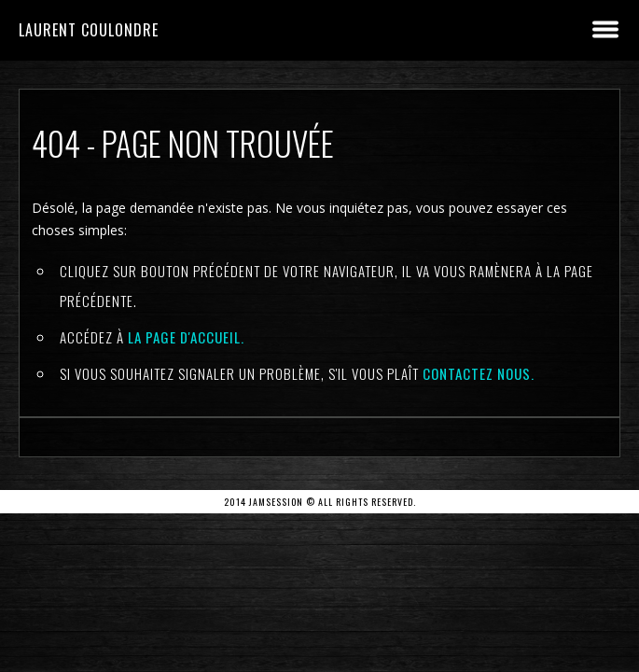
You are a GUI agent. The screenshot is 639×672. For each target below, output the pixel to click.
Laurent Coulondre (89, 30)
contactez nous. (479, 373)
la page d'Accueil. (186, 337)
